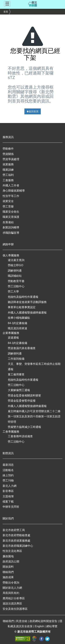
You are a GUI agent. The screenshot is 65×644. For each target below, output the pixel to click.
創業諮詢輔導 (11, 227)
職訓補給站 (15, 276)
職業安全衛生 (11, 212)
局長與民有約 (11, 593)
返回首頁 (33, 111)
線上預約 (8, 475)
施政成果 (8, 577)
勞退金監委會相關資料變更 (24, 396)
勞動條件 (8, 149)
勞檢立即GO (16, 265)
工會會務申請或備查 (20, 436)
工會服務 (8, 180)
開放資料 (8, 567)
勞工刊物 (8, 480)
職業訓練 (8, 170)
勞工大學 (13, 292)
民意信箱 (22, 621)
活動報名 (8, 470)
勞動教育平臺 (16, 281)
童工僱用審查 (16, 374)
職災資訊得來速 (18, 328)
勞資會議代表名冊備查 (22, 348)
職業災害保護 (11, 217)
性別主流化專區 (12, 551)
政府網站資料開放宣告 (44, 621)
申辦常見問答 (11, 507)
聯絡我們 (8, 572)
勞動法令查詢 (11, 583)
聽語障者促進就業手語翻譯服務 (27, 302)
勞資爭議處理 (11, 159)
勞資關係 (8, 154)
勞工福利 (8, 175)
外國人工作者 (11, 185)
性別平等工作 (11, 196)
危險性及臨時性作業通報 (23, 297)
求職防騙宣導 (11, 233)
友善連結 (8, 222)
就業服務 (8, 164)
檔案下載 (8, 502)
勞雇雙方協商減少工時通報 (24, 427)
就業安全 (8, 201)
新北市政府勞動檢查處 (16, 535)
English (40, 626)
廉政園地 (8, 556)
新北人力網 (10, 486)
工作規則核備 (16, 359)
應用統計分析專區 (14, 598)
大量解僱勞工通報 (19, 390)
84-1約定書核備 (18, 323)
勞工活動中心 (16, 286)
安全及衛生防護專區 (15, 609)
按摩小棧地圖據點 (19, 318)
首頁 (6, 12)
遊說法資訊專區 (12, 603)
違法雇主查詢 (16, 260)
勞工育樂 (8, 207)
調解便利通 (15, 271)
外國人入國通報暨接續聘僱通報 (27, 313)
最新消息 (8, 465)
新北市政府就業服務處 (16, 541)
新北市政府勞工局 (14, 530)
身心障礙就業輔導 (14, 191)
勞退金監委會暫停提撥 (22, 401)
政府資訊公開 (11, 562)
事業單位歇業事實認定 (22, 307)
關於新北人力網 (12, 588)
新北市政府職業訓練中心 (18, 546)
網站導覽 (52, 626)
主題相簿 (8, 496)
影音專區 (8, 491)
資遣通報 (13, 338)
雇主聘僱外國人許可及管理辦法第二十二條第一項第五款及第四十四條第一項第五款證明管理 (34, 416)
